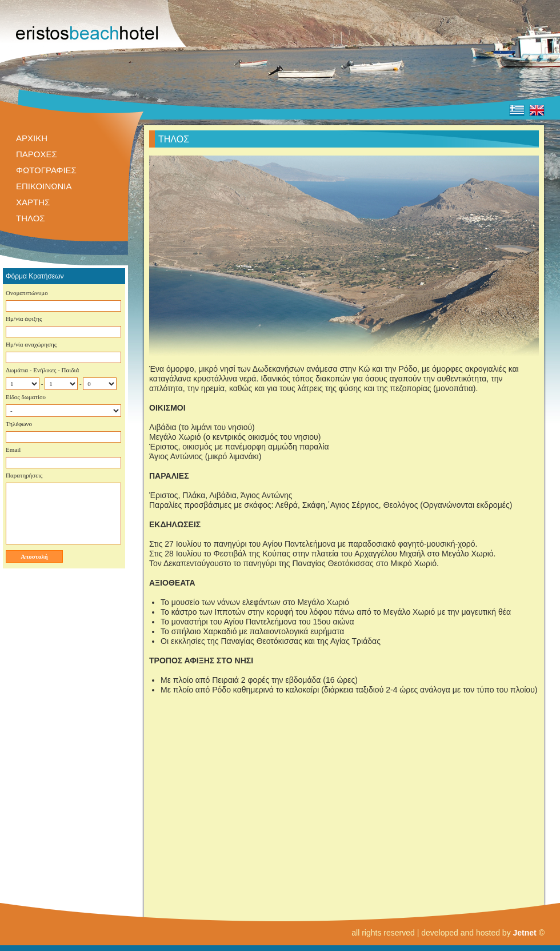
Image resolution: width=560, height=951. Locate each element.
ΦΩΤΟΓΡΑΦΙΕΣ (46, 170)
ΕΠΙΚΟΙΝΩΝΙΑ (44, 186)
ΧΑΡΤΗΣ (33, 202)
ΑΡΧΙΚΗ (32, 138)
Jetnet (525, 933)
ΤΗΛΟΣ (31, 218)
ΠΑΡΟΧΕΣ (37, 154)
